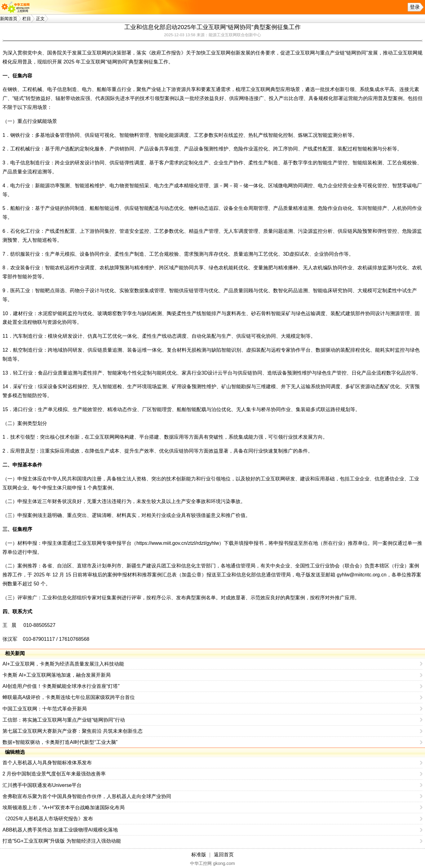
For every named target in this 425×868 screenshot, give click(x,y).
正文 (40, 19)
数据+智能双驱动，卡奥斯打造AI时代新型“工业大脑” (60, 742)
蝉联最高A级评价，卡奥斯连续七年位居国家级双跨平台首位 (69, 697)
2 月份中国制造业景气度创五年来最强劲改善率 (54, 774)
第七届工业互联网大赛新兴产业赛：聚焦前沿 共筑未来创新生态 (73, 731)
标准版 (199, 855)
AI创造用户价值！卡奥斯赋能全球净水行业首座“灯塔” (61, 686)
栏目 (27, 19)
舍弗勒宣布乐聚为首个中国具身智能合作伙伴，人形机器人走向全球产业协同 (87, 796)
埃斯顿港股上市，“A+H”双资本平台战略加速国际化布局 (64, 807)
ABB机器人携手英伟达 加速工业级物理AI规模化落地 (60, 830)
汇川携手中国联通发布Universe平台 (42, 785)
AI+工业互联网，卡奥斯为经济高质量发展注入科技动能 (63, 664)
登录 (415, 7)
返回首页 (224, 855)
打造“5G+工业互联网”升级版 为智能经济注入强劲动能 (62, 841)
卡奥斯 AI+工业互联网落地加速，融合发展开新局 (57, 675)
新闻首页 (9, 19)
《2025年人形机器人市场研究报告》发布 (48, 819)
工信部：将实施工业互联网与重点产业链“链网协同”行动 (64, 720)
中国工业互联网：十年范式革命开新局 (45, 709)
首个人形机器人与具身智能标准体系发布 (47, 763)
